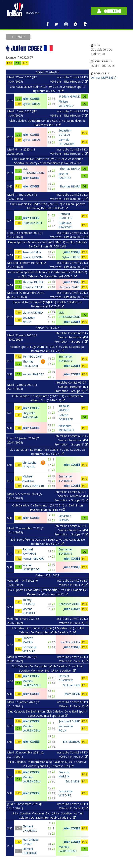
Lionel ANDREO (33, 312)
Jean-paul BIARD (70, 721)
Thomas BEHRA (70, 169)
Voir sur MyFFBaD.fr (104, 77)
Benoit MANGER (33, 486)
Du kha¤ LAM (71, 685)
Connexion (109, 11)
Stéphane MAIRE (69, 287)
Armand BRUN (32, 252)
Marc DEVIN (72, 694)
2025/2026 (32, 13)
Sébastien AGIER (70, 604)
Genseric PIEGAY (33, 287)
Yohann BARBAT (33, 374)
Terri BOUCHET (33, 356)
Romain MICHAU (33, 559)
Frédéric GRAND (70, 96)
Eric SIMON (73, 781)
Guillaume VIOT (32, 223)
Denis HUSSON (32, 257)
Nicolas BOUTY (70, 642)
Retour (20, 37)
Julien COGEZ (31, 99)
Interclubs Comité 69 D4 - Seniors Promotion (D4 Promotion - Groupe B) (71, 337)
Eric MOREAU (72, 742)
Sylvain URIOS (31, 104)
